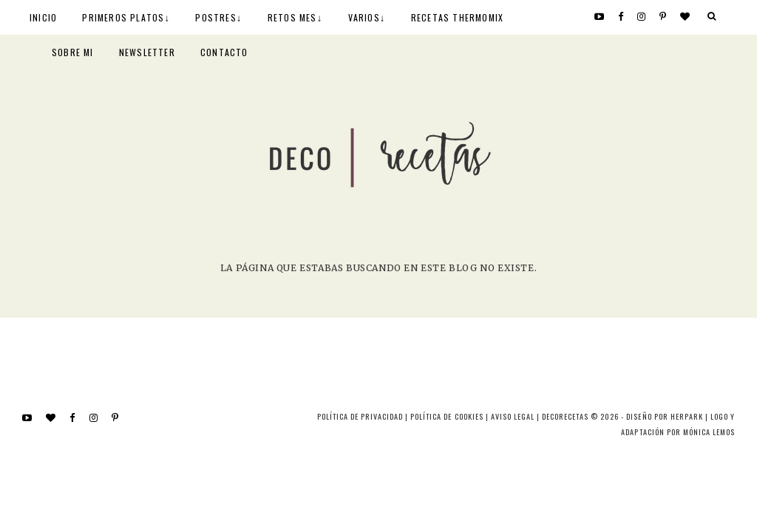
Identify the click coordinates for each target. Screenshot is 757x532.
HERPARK (687, 416)
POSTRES (215, 17)
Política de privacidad (360, 416)
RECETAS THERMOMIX (457, 17)
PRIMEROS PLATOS (123, 17)
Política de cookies (447, 416)
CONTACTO (224, 52)
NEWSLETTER (147, 52)
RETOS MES (292, 17)
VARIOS (364, 17)
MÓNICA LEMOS (709, 432)
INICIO (43, 17)
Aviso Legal (513, 416)
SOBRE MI (73, 52)
